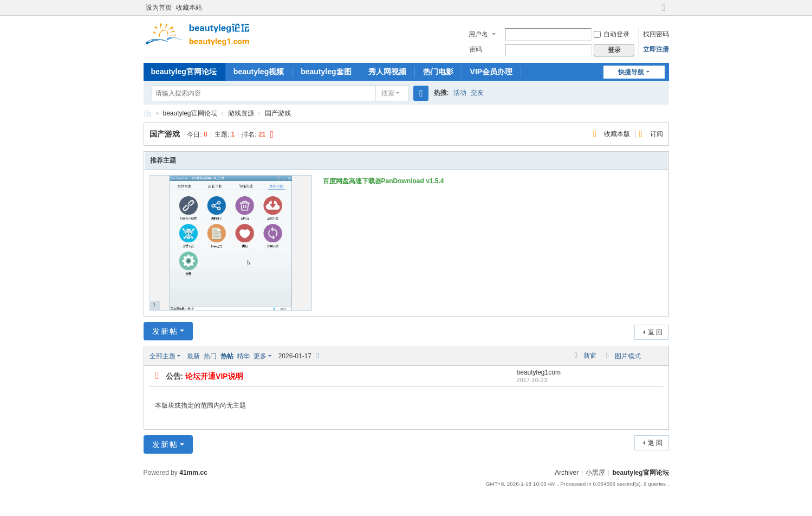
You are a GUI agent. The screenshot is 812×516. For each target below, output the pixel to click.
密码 (476, 49)
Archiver (567, 473)
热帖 (227, 356)
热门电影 (438, 72)
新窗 (590, 356)
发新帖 (165, 331)
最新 (193, 356)
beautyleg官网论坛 (184, 72)
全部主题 (163, 356)
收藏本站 (189, 8)
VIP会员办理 (492, 72)
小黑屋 (595, 473)
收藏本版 (618, 134)
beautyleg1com (539, 372)
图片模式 (628, 356)
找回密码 (656, 34)
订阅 (657, 134)
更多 (260, 356)
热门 (210, 356)
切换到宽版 (664, 12)
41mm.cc (193, 473)
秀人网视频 (387, 72)
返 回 (655, 332)
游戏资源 (241, 113)
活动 (460, 93)
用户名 (478, 34)
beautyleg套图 (326, 72)
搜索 (388, 93)
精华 (243, 356)
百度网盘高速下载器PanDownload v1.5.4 (384, 181)
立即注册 (656, 49)
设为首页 (159, 8)
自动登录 (612, 34)
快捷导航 (631, 72)
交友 (477, 93)
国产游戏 (278, 113)
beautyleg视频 (259, 72)
